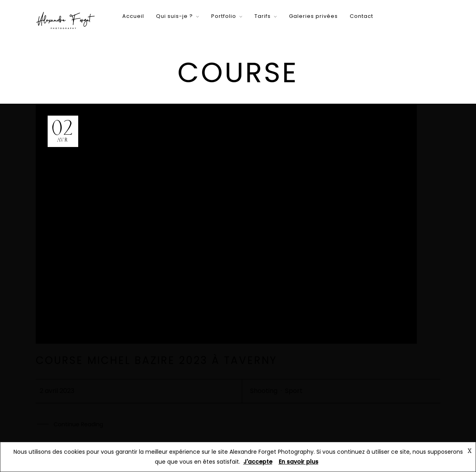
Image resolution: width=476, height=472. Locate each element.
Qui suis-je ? (174, 16)
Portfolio (224, 16)
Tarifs (263, 16)
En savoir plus (299, 462)
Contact (361, 16)
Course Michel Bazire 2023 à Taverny (156, 360)
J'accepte (258, 462)
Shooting (264, 391)
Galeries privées (313, 16)
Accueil (133, 16)
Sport (294, 391)
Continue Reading (78, 425)
